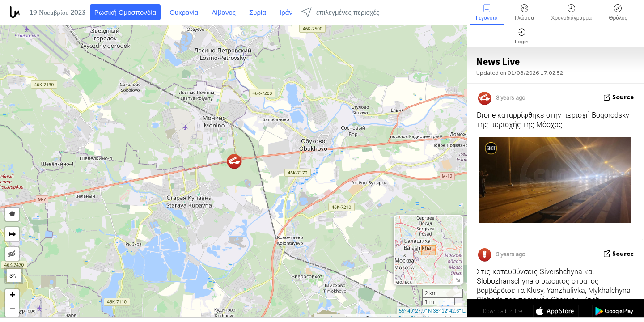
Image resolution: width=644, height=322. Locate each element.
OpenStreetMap (416, 318)
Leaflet (327, 318)
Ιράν (286, 13)
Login (522, 36)
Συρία (258, 13)
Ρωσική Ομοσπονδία (125, 13)
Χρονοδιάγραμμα (571, 13)
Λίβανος (224, 13)
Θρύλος (618, 13)
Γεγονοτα (487, 13)
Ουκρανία (184, 13)
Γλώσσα (525, 13)
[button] (234, 161)
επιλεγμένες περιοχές (340, 12)
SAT (14, 275)
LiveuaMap (384, 318)
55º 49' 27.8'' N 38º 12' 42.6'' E (432, 311)
